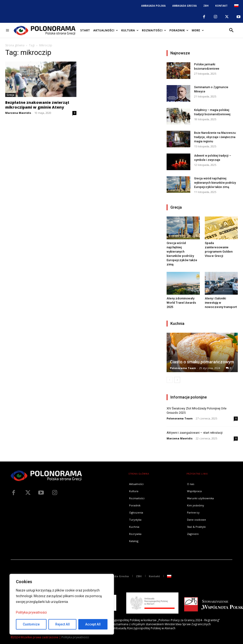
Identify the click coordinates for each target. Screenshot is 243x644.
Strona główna (15, 45)
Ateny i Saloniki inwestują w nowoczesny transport (221, 303)
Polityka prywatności (31, 612)
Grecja (10, 95)
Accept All (93, 624)
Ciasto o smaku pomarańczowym (202, 362)
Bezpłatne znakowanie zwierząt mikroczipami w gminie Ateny (37, 105)
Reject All (63, 624)
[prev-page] (170, 380)
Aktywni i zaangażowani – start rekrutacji (195, 433)
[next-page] (177, 380)
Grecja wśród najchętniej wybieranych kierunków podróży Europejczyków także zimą (215, 183)
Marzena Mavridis (18, 113)
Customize (31, 624)
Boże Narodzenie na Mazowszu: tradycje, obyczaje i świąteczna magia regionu (215, 137)
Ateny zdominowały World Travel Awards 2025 (181, 303)
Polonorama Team (183, 368)
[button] (231, 30)
